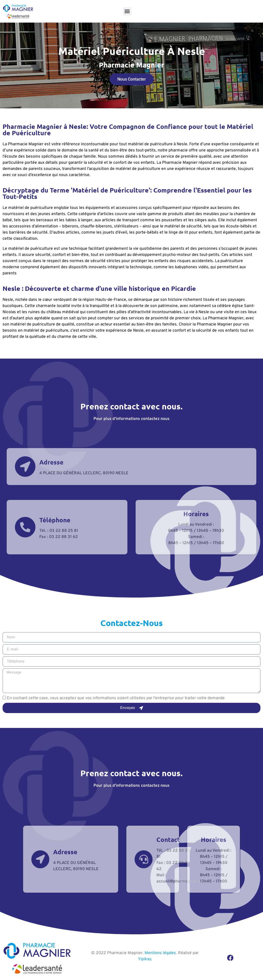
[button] (127, 11)
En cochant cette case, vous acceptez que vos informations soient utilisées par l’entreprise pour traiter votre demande (116, 698)
